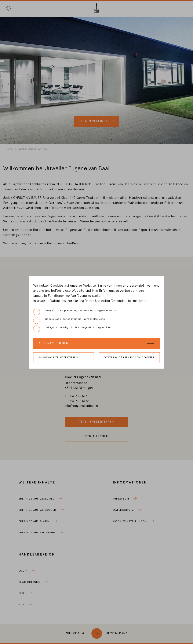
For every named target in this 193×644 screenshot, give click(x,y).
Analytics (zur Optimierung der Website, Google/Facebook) (75, 312)
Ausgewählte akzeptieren (58, 358)
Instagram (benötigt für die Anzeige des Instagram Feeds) (74, 329)
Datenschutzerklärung (67, 301)
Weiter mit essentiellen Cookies (129, 358)
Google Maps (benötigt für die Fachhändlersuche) (69, 320)
